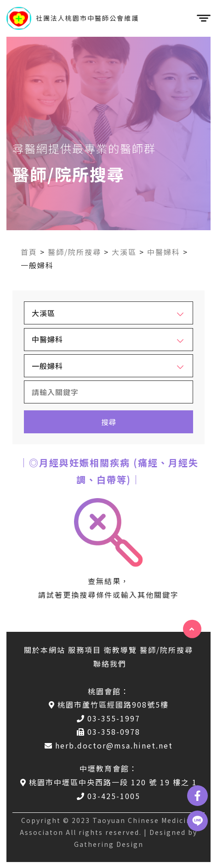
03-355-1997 (108, 718)
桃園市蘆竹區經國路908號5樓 (109, 704)
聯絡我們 (110, 664)
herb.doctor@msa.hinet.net (109, 745)
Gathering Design (109, 844)
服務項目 (85, 650)
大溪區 (124, 252)
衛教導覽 (120, 650)
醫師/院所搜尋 (74, 252)
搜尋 (108, 422)
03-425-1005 (108, 796)
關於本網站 (45, 650)
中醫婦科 (164, 252)
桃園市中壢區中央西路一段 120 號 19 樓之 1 (109, 782)
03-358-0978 (108, 732)
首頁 (29, 252)
